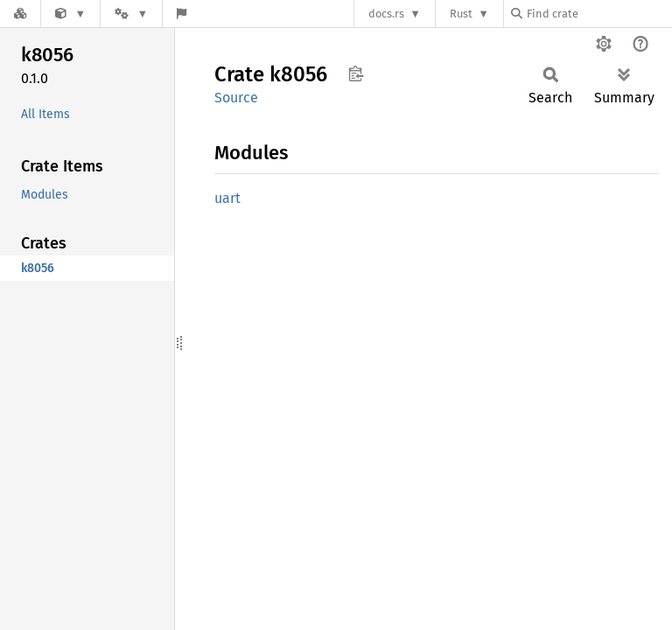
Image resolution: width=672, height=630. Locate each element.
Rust (461, 14)
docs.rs (386, 14)
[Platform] (131, 14)
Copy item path (356, 73)
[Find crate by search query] (598, 14)
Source (236, 98)
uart (227, 198)
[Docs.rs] (20, 14)
